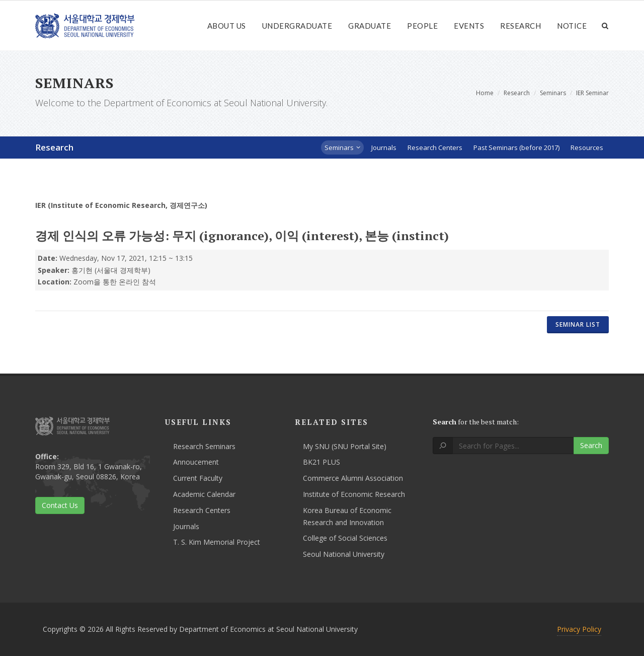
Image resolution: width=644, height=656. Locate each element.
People (422, 26)
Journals (186, 526)
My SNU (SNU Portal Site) (345, 446)
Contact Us (60, 505)
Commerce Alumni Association (353, 478)
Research (520, 26)
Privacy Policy (579, 629)
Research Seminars (204, 446)
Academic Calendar (204, 494)
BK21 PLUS (321, 462)
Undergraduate (297, 26)
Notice (572, 26)
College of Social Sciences (345, 538)
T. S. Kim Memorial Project (217, 542)
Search (591, 445)
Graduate (370, 26)
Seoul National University (344, 554)
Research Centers (202, 510)
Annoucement (196, 462)
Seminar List (578, 324)
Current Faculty (198, 478)
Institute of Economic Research (354, 494)
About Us (227, 26)
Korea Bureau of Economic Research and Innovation (347, 516)
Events (469, 26)
